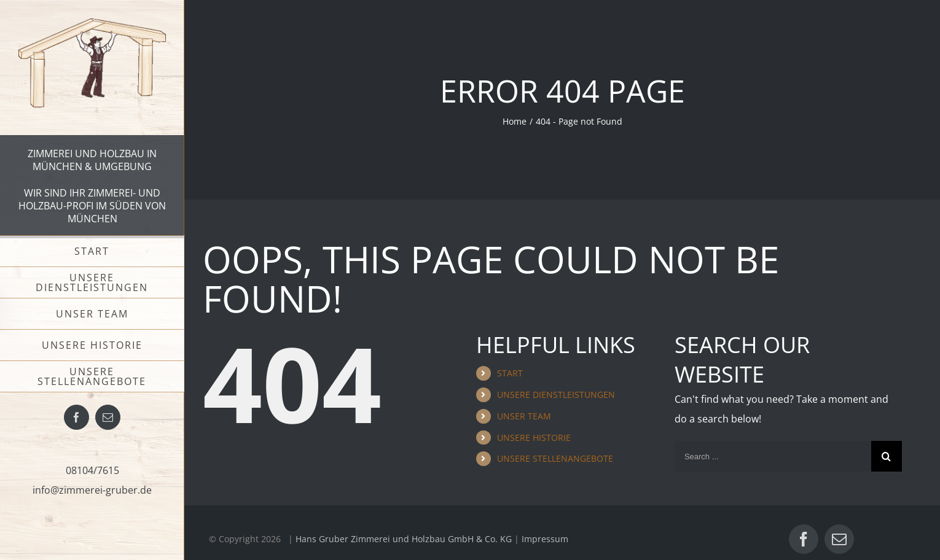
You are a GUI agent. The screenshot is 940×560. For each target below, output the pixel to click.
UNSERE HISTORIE (534, 437)
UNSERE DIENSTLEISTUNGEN (556, 395)
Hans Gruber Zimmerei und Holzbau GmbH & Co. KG (404, 539)
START (510, 373)
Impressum (545, 539)
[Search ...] (773, 456)
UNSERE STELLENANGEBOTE (555, 458)
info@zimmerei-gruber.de (92, 490)
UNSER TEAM (524, 416)
